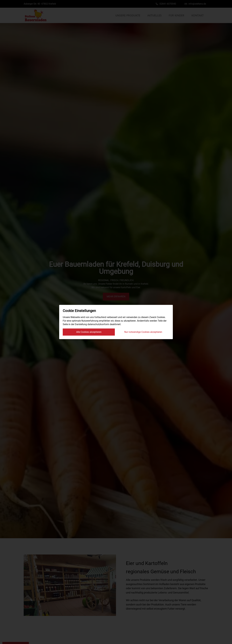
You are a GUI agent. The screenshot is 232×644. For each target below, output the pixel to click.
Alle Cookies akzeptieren (89, 332)
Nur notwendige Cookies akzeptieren (143, 332)
